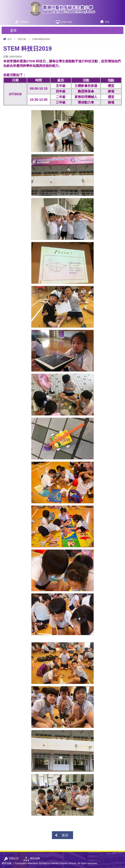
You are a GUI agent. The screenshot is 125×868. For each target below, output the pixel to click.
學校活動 (22, 39)
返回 (65, 835)
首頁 (107, 22)
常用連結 (24, 22)
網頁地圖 (7, 863)
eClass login (66, 22)
